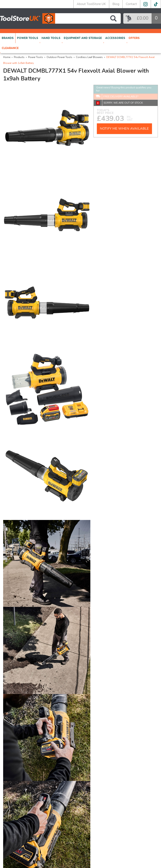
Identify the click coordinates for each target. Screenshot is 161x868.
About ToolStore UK (91, 4)
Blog (116, 4)
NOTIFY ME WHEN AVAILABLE (124, 129)
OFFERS (134, 38)
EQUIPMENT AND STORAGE (83, 38)
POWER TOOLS (28, 38)
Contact (131, 4)
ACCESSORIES (115, 38)
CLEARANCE (10, 48)
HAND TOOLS (51, 38)
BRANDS (8, 38)
